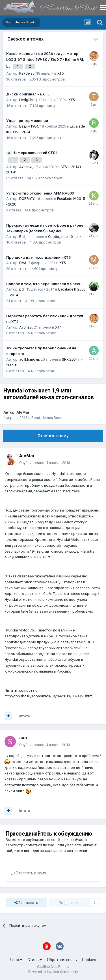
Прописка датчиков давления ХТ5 (38, 257)
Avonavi (26, 167)
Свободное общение (66, 237)
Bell (22, 237)
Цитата (24, 716)
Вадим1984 (29, 126)
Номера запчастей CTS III (36, 153)
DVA (23, 263)
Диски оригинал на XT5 (28, 94)
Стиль (35, 960)
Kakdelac (27, 73)
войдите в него (19, 851)
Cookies (89, 960)
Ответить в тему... (30, 873)
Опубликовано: (45, 463)
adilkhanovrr (29, 359)
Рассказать (26, 903)
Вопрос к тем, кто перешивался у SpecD (44, 284)
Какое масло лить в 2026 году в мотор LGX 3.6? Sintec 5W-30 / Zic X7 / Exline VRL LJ (45, 60)
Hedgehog (28, 100)
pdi (22, 289)
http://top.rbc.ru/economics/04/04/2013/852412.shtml (49, 696)
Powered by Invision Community (53, 972)
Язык (16, 960)
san (23, 738)
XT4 (58, 327)
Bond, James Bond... (48, 418)
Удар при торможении (27, 120)
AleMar (23, 412)
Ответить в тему (53, 436)
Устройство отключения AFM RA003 (40, 193)
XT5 (60, 73)
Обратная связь (62, 960)
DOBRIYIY (27, 199)
